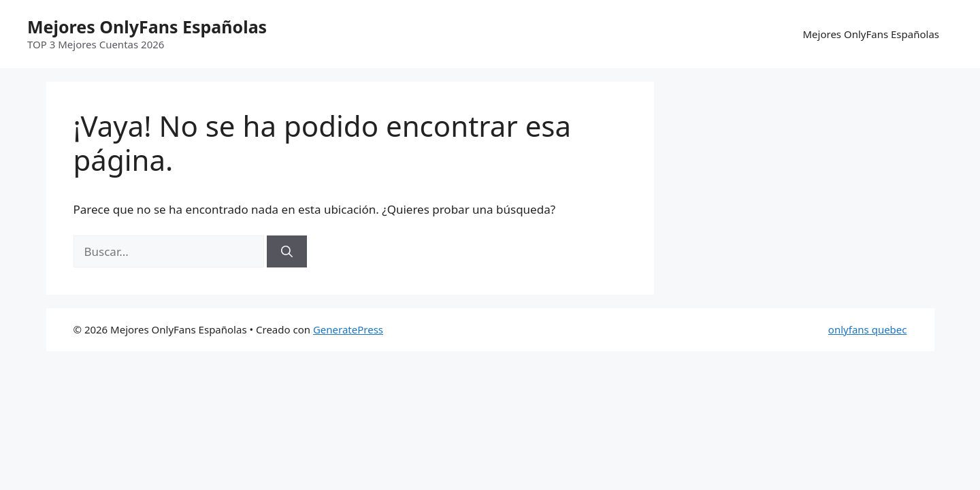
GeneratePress (348, 329)
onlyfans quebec (868, 329)
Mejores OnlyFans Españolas (147, 27)
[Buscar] (287, 252)
